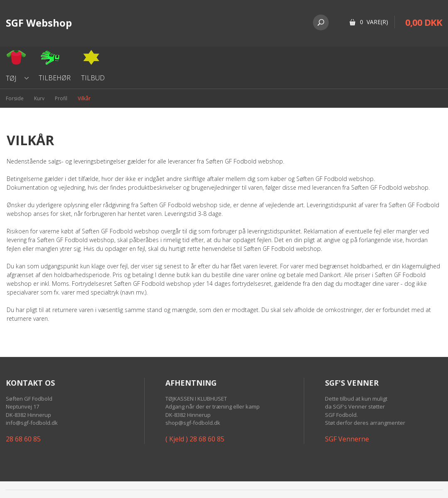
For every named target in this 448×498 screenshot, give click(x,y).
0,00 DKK (424, 22)
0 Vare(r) (374, 22)
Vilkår (84, 98)
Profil (61, 98)
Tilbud (93, 78)
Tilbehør (55, 78)
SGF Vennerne (347, 439)
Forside (15, 98)
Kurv (39, 98)
